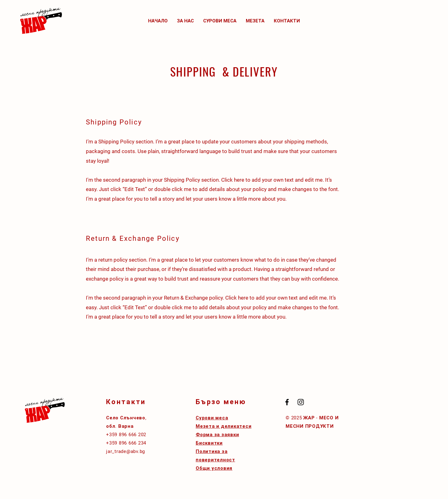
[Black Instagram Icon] (301, 402)
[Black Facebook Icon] (287, 402)
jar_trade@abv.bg (126, 451)
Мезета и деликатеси (224, 426)
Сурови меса (212, 418)
